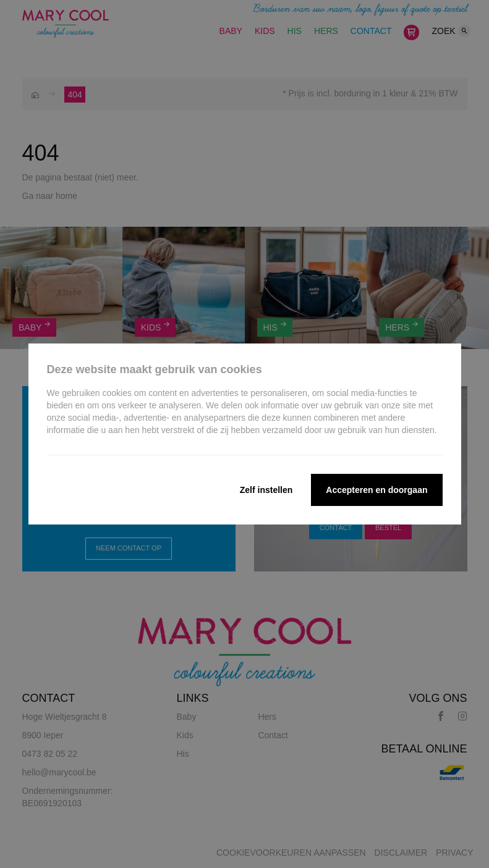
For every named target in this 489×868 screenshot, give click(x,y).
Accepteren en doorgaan (376, 490)
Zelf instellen (266, 490)
